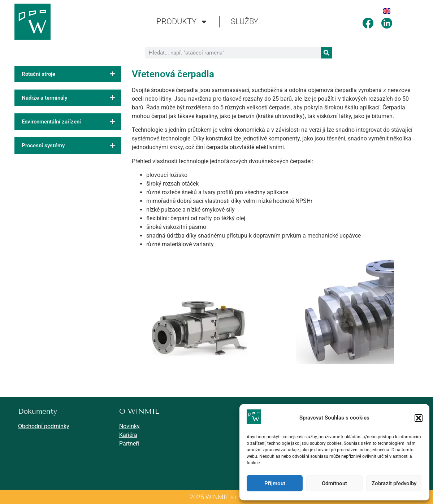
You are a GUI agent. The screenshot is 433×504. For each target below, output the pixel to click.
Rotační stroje (71, 74)
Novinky (129, 426)
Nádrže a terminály (71, 98)
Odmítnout (334, 483)
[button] (419, 418)
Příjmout (275, 483)
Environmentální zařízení (71, 122)
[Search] (326, 53)
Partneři (129, 444)
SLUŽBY (244, 21)
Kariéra (128, 435)
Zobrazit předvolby (394, 483)
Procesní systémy (71, 145)
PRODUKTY (182, 22)
